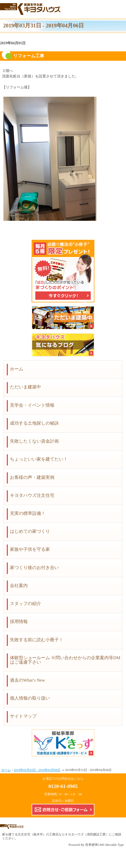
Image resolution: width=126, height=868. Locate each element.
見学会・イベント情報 (32, 405)
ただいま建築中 (25, 387)
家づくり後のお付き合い (34, 568)
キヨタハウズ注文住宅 (32, 495)
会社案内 (19, 586)
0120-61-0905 (63, 786)
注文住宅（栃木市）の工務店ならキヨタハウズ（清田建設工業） (63, 834)
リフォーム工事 (29, 56)
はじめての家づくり (30, 531)
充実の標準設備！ (28, 513)
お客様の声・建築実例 (32, 477)
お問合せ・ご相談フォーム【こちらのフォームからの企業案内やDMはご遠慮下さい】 (63, 810)
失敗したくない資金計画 (34, 441)
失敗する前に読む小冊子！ (37, 640)
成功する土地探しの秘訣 (34, 423)
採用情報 (19, 622)
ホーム (17, 369)
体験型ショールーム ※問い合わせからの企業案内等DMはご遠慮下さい (65, 660)
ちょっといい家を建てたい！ (39, 459)
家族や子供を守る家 (30, 549)
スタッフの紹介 (25, 604)
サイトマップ (23, 716)
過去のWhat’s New (28, 680)
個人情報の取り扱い (30, 698)
